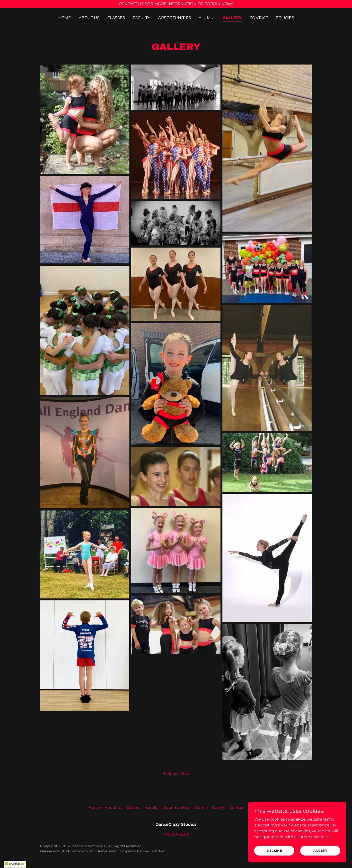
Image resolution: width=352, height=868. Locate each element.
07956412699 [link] (176, 834)
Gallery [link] (232, 18)
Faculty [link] (141, 18)
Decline (274, 851)
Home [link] (65, 18)
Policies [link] (285, 18)
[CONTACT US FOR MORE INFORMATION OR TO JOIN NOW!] (176, 4)
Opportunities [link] (174, 18)
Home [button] (95, 808)
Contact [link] (259, 18)
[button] (176, 773)
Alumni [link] (207, 18)
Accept (320, 851)
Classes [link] (116, 18)
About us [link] (89, 18)
